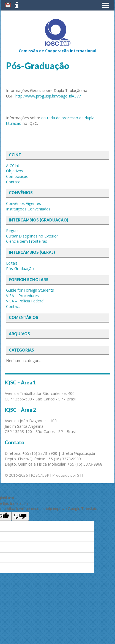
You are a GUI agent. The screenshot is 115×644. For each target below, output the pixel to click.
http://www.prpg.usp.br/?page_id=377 (48, 96)
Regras (12, 230)
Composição (17, 176)
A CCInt (13, 166)
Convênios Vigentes (24, 203)
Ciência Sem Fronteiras (27, 241)
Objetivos (15, 171)
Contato (13, 182)
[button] (106, 5)
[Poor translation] (20, 516)
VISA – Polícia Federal (25, 301)
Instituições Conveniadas (28, 209)
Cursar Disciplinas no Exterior (32, 236)
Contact (13, 306)
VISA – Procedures (22, 296)
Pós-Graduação (20, 269)
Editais (12, 263)
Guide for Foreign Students (30, 290)
